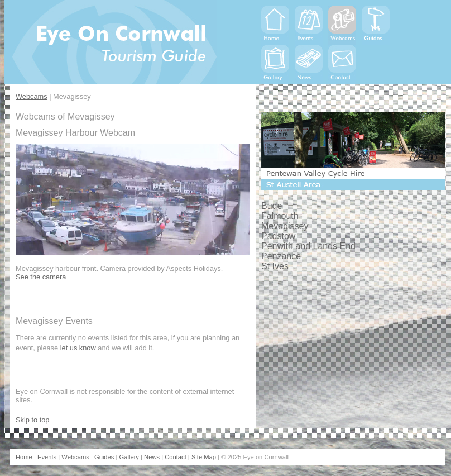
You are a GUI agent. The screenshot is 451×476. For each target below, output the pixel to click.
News (152, 457)
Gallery (129, 457)
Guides (104, 457)
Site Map (204, 457)
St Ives (275, 266)
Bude (272, 206)
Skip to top (32, 420)
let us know (78, 348)
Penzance (281, 256)
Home (24, 457)
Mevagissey (285, 226)
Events (47, 457)
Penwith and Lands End (308, 246)
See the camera (41, 277)
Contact (176, 457)
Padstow (278, 236)
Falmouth (280, 216)
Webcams (32, 96)
